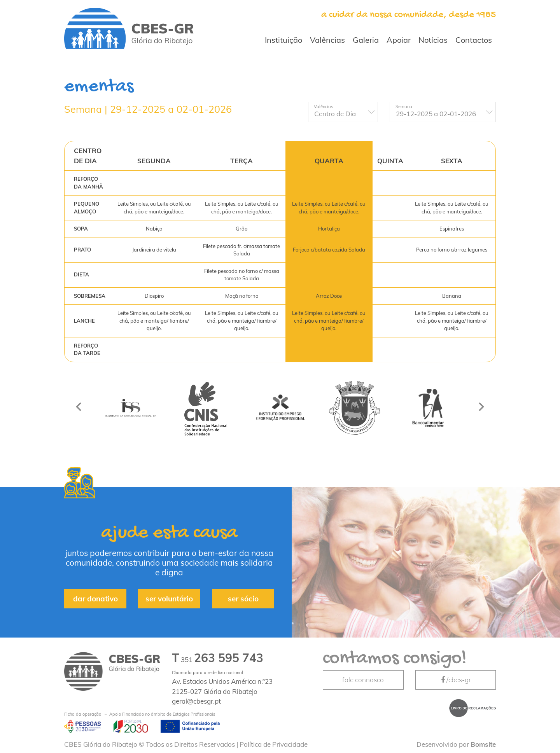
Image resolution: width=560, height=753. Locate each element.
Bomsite (483, 744)
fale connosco (363, 680)
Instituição (283, 40)
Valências (327, 40)
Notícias (433, 40)
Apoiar (399, 40)
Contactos (474, 40)
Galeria (366, 40)
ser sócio (243, 599)
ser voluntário (169, 599)
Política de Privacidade (274, 744)
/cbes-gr (455, 680)
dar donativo (95, 599)
